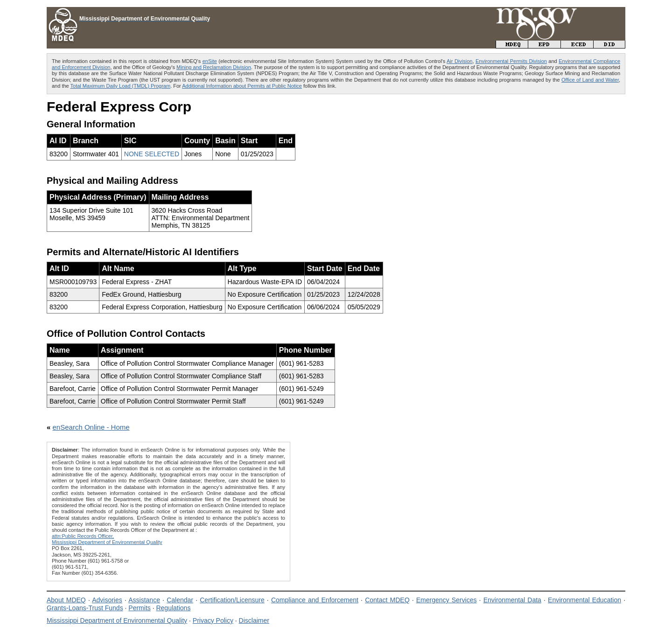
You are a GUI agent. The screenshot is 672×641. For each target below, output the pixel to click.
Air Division (459, 61)
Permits (139, 608)
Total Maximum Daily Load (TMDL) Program (121, 86)
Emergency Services (447, 600)
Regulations (173, 608)
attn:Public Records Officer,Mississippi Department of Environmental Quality (107, 539)
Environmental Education (584, 600)
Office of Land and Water (590, 80)
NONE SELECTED (152, 154)
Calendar (180, 600)
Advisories (107, 600)
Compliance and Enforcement (315, 600)
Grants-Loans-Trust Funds (85, 608)
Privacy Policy (213, 620)
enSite (210, 61)
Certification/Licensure (232, 600)
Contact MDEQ (387, 600)
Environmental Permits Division (511, 61)
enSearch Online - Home (91, 427)
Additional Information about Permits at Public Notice (242, 86)
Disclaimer (254, 620)
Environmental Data (512, 600)
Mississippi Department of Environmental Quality (117, 620)
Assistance (144, 600)
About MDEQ (66, 600)
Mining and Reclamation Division (214, 67)
